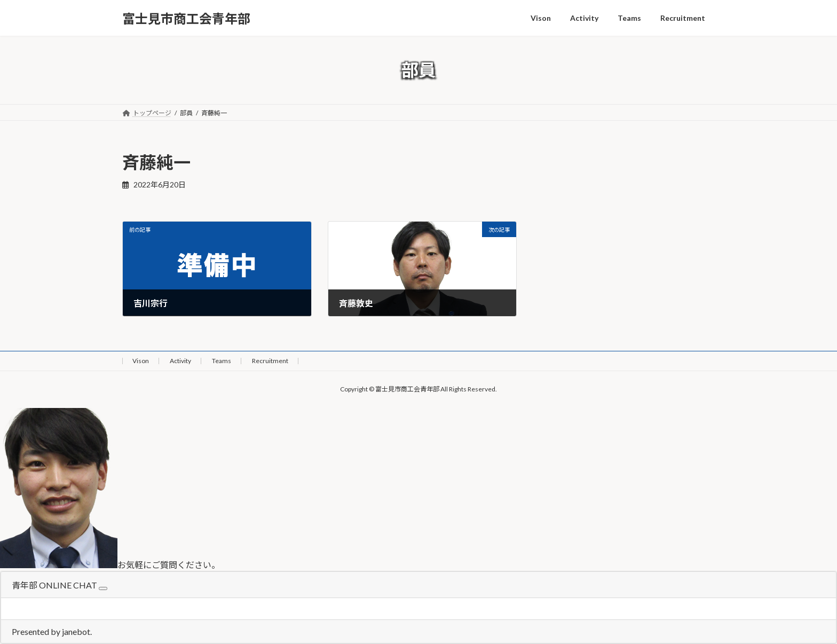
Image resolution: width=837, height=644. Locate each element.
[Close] (103, 588)
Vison (141, 361)
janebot (76, 631)
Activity (180, 361)
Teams (222, 361)
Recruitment (270, 361)
